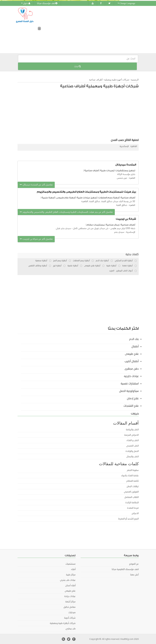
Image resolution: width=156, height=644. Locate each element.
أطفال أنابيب (132, 361)
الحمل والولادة (132, 451)
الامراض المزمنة (131, 435)
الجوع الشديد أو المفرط (128, 519)
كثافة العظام (133, 481)
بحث (77, 66)
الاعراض (135, 513)
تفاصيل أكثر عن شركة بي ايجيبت (36, 239)
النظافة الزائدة (132, 502)
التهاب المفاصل (132, 497)
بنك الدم (134, 339)
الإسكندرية (124, 146)
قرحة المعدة (133, 508)
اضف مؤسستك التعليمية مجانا (125, 569)
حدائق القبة (122, 205)
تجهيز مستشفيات (125, 170)
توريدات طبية (107, 170)
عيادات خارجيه (131, 376)
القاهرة (134, 146)
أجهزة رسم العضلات (109, 198)
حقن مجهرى (132, 369)
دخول (26, 3)
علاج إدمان (133, 398)
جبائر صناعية (113, 225)
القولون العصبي (131, 492)
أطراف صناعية (96, 80)
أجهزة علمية (48, 198)
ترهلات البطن (133, 486)
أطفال (135, 346)
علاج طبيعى (132, 354)
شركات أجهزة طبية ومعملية (117, 80)
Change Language (126, 3)
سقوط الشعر (133, 470)
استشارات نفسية (130, 383)
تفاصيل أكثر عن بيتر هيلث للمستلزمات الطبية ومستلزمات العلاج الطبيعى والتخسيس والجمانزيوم (66, 212)
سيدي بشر (119, 232)
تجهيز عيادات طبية (87, 198)
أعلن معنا (134, 575)
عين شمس (122, 178)
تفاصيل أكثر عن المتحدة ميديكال (36, 185)
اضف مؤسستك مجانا (47, 3)
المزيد (112, 271)
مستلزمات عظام (96, 225)
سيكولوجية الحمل (129, 391)
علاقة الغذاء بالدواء (130, 475)
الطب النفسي (132, 446)
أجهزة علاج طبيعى (66, 198)
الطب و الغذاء (133, 440)
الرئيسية (135, 80)
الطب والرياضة (132, 429)
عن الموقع (134, 564)
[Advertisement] (80, 114)
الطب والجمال (133, 456)
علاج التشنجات (131, 406)
